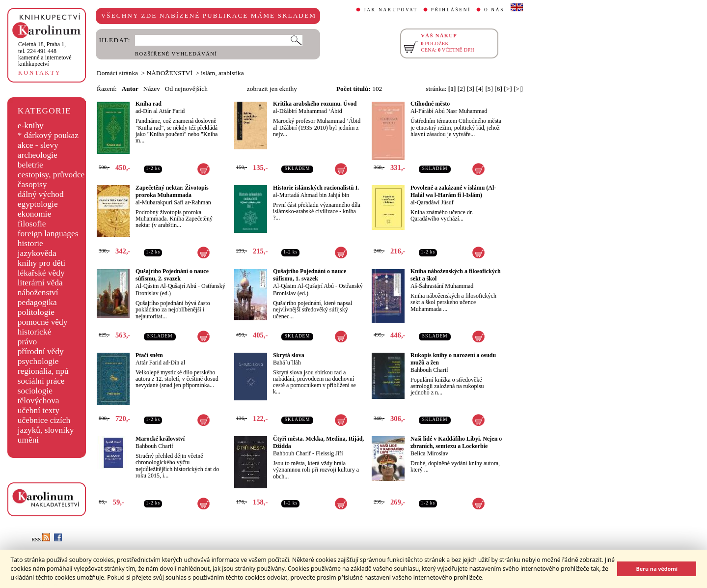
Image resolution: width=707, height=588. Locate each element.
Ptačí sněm (149, 355)
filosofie (32, 224)
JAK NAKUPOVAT (391, 10)
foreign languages (48, 234)
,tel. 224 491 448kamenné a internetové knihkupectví (45, 54)
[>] (508, 89)
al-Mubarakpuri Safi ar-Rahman (173, 202)
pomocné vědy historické (43, 327)
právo (27, 342)
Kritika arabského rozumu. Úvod (315, 104)
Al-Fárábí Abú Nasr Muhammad (449, 111)
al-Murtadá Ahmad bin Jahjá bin (311, 195)
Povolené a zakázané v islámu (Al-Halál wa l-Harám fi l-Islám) (453, 191)
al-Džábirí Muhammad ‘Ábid (308, 111)
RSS (41, 540)
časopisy (32, 184)
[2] (462, 89)
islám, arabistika (222, 73)
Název (152, 89)
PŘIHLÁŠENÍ (451, 10)
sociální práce (41, 381)
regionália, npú (43, 371)
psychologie (38, 361)
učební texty (39, 410)
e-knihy (31, 126)
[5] (489, 89)
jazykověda (37, 253)
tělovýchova (39, 401)
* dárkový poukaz (48, 135)
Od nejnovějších (186, 89)
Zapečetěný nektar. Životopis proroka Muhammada (172, 191)
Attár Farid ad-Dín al (160, 363)
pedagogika (37, 302)
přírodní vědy (41, 351)
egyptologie (38, 204)
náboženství (38, 293)
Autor (130, 89)
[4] (480, 89)
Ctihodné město (430, 104)
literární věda (40, 283)
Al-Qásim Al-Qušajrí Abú (166, 286)
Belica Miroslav (429, 453)
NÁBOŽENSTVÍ (170, 73)
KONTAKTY (40, 73)
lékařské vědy (41, 273)
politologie (36, 312)
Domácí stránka (117, 73)
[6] (498, 89)
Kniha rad (149, 104)
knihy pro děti (41, 263)
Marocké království (160, 439)
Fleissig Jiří (329, 453)
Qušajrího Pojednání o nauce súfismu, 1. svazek (310, 275)
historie (30, 243)
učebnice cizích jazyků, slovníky (46, 425)
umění (28, 440)
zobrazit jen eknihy (272, 89)
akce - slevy (38, 145)
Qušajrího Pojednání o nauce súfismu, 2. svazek (172, 275)
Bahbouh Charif (429, 370)
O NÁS (494, 10)
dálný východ (41, 194)
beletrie (30, 165)
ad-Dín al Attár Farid (160, 111)
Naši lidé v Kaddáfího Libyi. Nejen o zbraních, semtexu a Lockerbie (456, 442)
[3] (471, 89)
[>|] (518, 89)
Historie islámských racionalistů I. (316, 188)
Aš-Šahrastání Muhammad (442, 286)
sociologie (35, 391)
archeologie (38, 155)
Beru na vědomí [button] (657, 569)
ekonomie (34, 214)
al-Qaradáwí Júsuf (432, 202)
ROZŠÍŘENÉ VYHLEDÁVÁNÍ (176, 54)
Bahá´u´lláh (287, 363)
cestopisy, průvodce (51, 175)
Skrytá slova (289, 355)
